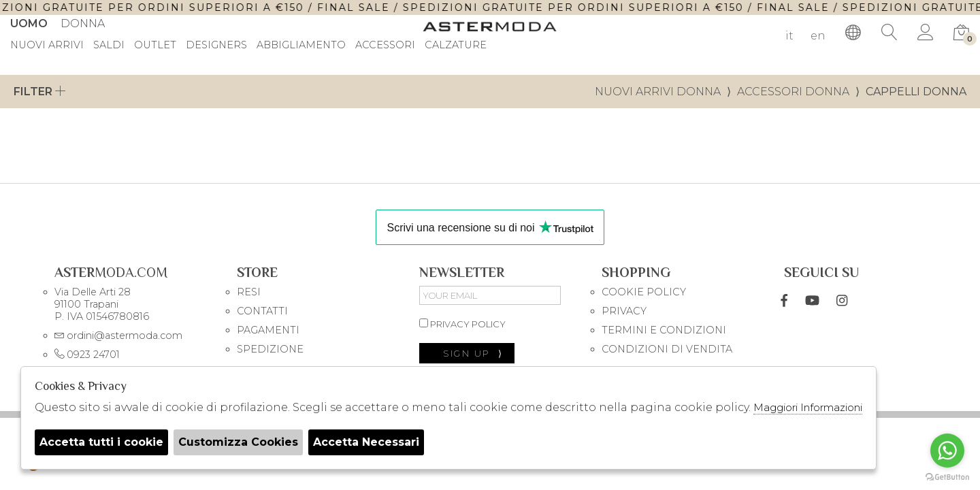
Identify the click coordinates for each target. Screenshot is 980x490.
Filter (40, 92)
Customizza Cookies (238, 442)
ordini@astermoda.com (118, 336)
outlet (155, 46)
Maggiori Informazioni (808, 407)
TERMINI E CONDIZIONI (664, 330)
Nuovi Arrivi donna (658, 92)
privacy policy (462, 324)
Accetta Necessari (366, 442)
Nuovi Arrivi (47, 46)
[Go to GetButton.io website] (947, 476)
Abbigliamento (301, 46)
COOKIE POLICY (644, 292)
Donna (83, 23)
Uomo (29, 23)
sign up (473, 353)
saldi (109, 46)
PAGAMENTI (268, 330)
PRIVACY (624, 311)
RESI (249, 292)
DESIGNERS (216, 46)
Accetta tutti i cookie (101, 442)
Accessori (385, 46)
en (818, 36)
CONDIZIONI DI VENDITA (667, 349)
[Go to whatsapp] (947, 451)
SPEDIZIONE (270, 349)
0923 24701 (87, 355)
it (789, 36)
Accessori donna (793, 92)
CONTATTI (262, 311)
